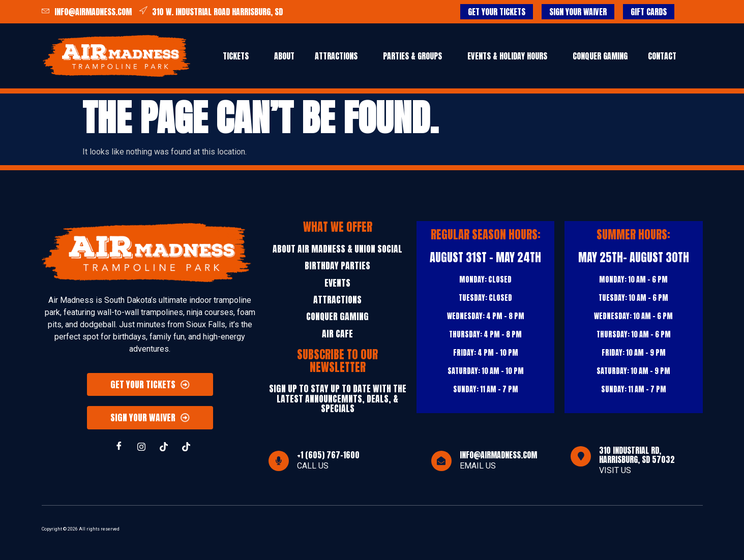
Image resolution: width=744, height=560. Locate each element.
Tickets (236, 56)
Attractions (336, 56)
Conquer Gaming (600, 56)
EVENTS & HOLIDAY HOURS (507, 56)
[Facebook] (119, 447)
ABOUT (284, 56)
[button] (238, 56)
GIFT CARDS (649, 12)
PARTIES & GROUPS (412, 56)
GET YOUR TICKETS (497, 12)
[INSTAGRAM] (141, 447)
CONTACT (662, 56)
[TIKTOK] (164, 447)
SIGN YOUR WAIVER (578, 12)
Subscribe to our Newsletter (337, 361)
